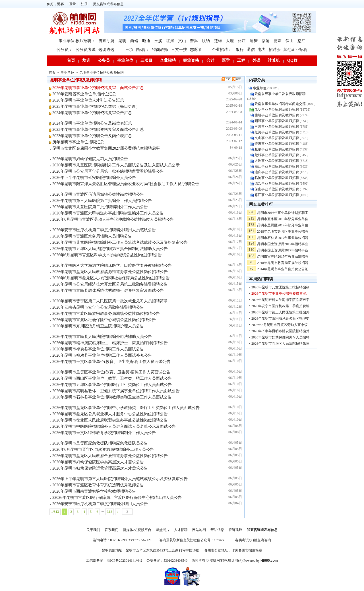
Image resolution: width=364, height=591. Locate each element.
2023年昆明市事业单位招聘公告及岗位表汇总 (92, 136)
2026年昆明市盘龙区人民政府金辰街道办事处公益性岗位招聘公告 (110, 456)
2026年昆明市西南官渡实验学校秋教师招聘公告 (94, 491)
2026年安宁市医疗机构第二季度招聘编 (280, 306)
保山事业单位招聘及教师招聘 (277, 189)
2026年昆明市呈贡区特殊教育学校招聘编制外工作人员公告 (104, 433)
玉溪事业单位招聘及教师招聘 (277, 127)
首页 (71, 60)
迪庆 (254, 41)
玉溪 (158, 41)
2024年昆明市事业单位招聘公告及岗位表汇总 (92, 123)
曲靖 (134, 41)
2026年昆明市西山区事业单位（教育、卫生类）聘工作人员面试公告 (112, 378)
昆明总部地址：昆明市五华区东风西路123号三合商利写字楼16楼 (150, 550)
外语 (257, 60)
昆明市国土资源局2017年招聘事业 (283, 244)
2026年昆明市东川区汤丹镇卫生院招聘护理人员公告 (98, 326)
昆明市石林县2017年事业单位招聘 (283, 238)
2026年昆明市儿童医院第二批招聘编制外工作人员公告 (100, 207)
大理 (230, 41)
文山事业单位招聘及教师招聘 (277, 138)
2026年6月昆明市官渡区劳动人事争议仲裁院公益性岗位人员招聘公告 (113, 219)
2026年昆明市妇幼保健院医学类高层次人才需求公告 (98, 462)
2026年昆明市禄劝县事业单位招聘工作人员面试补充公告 (102, 355)
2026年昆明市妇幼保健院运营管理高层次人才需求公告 (100, 468)
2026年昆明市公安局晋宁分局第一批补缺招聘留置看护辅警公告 (108, 171)
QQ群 (292, 60)
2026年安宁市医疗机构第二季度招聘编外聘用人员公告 (100, 504)
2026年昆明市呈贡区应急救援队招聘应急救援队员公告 (100, 443)
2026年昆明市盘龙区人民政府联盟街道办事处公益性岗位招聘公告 (110, 420)
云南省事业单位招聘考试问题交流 (280, 104)
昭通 (146, 41)
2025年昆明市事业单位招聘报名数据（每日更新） (96, 107)
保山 (289, 41)
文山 (182, 41)
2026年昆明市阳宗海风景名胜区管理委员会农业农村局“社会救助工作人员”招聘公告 (126, 184)
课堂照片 (163, 530)
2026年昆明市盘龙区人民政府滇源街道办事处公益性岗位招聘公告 (110, 272)
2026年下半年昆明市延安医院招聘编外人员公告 (94, 178)
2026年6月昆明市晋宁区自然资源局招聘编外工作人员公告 (103, 450)
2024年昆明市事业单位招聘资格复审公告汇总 (92, 113)
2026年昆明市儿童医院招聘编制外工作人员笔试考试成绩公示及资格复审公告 (120, 242)
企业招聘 (168, 60)
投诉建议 (235, 530)
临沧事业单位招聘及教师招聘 (277, 178)
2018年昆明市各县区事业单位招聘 (283, 232)
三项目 (146, 60)
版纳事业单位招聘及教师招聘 (277, 149)
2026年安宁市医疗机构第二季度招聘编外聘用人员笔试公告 (104, 230)
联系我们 (111, 530)
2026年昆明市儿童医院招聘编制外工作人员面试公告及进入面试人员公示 (116, 165)
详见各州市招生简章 (247, 550)
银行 (240, 50)
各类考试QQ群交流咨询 (253, 540)
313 (109, 512)
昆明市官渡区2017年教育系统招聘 (283, 257)
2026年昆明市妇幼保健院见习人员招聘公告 (90, 159)
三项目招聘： (137, 50)
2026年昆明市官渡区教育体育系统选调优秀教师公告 (98, 485)
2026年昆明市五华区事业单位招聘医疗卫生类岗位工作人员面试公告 (112, 385)
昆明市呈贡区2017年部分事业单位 (283, 225)
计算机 (274, 60)
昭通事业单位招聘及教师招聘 (277, 121)
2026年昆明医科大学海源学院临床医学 (280, 300)
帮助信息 (217, 530)
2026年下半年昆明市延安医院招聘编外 (280, 331)
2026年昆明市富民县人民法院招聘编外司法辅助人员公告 (102, 337)
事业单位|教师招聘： (77, 41)
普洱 (194, 41)
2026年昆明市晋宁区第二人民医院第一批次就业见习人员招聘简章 (110, 301)
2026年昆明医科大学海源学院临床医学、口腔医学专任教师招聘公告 (112, 265)
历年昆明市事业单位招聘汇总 (78, 142)
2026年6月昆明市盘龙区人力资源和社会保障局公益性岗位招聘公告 (111, 278)
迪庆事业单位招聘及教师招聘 (277, 172)
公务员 (104, 60)
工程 (241, 60)
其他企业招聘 (295, 50)
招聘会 (275, 50)
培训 (86, 60)
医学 (226, 60)
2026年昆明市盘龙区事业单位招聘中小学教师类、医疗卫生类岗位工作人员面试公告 (126, 408)
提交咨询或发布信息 (108, 4)
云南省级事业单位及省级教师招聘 (280, 94)
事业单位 (125, 60)
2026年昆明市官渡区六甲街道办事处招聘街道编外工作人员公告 (108, 213)
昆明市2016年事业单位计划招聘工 (283, 213)
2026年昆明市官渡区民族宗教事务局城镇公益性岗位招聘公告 (106, 314)
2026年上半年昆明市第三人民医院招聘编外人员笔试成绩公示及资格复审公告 (120, 479)
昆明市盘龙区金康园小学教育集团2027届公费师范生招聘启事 (106, 148)
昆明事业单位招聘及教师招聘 (102, 73)
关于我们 (93, 530)
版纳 (206, 41)
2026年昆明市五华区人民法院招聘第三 (280, 344)
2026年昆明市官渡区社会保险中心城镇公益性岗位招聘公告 (104, 320)
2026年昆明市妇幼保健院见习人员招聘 (280, 337)
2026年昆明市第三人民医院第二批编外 (280, 312)
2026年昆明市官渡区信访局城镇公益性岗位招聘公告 (98, 194)
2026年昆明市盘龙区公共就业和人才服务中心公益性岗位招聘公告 (110, 414)
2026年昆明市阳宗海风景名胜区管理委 (280, 319)
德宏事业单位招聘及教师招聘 (277, 183)
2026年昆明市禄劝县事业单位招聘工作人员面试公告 (98, 349)
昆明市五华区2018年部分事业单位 (283, 219)
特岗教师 (160, 50)
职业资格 (191, 60)
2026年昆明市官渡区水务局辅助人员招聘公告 (92, 236)
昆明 (122, 41)
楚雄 (218, 41)
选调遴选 (106, 50)
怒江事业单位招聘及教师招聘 (277, 195)
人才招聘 (181, 530)
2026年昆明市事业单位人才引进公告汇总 (88, 100)
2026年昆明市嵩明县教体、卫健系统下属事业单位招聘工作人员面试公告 (116, 391)
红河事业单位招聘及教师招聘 (277, 132)
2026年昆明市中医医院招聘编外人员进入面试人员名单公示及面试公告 (114, 426)
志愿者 (196, 50)
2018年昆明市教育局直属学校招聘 (283, 263)
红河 (170, 41)
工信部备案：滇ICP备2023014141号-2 (114, 561)
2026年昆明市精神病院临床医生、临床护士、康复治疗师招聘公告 (110, 343)
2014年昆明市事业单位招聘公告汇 (283, 269)
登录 (73, 4)
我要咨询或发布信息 (262, 530)
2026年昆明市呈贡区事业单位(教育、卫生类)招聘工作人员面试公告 (111, 362)
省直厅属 (106, 41)
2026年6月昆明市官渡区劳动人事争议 (280, 325)
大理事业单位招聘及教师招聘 (277, 161)
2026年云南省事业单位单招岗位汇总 (84, 94)
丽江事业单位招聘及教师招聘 (277, 166)
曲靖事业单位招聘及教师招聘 (277, 115)
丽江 (242, 41)
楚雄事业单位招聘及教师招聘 (277, 155)
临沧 (266, 41)
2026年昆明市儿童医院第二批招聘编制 (280, 287)
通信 (251, 50)
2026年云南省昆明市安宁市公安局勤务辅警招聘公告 (98, 307)
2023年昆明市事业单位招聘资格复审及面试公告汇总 (98, 130)
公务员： (65, 50)
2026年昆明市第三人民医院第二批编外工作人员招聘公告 (102, 201)
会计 (210, 60)
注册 (84, 4)
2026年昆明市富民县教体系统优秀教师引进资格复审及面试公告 (108, 291)
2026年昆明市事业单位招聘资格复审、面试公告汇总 (98, 88)
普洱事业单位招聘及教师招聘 (277, 144)
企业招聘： (222, 50)
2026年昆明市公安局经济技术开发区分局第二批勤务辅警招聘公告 (110, 284)
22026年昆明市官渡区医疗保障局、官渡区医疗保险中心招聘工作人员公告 (117, 498)
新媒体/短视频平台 (137, 530)
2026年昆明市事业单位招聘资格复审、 (280, 294)
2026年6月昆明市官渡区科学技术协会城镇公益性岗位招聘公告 (107, 255)
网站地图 (199, 530)
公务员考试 (86, 50)
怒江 (301, 41)
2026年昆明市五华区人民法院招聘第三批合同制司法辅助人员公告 (110, 249)
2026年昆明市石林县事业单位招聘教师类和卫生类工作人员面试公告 (112, 397)
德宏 (278, 41)
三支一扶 (179, 50)
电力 (262, 50)
